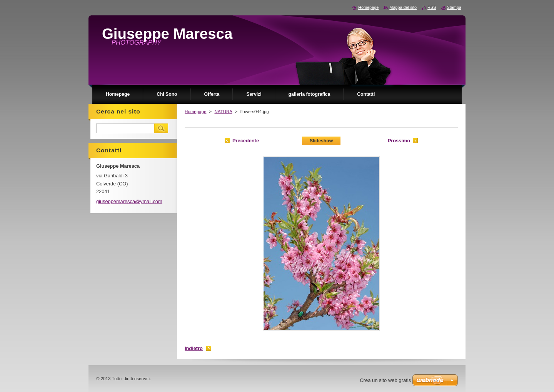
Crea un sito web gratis (385, 380)
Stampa (454, 7)
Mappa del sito (403, 7)
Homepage (195, 112)
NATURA (223, 112)
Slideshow (321, 141)
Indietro (194, 348)
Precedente (246, 141)
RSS (432, 7)
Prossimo (399, 141)
